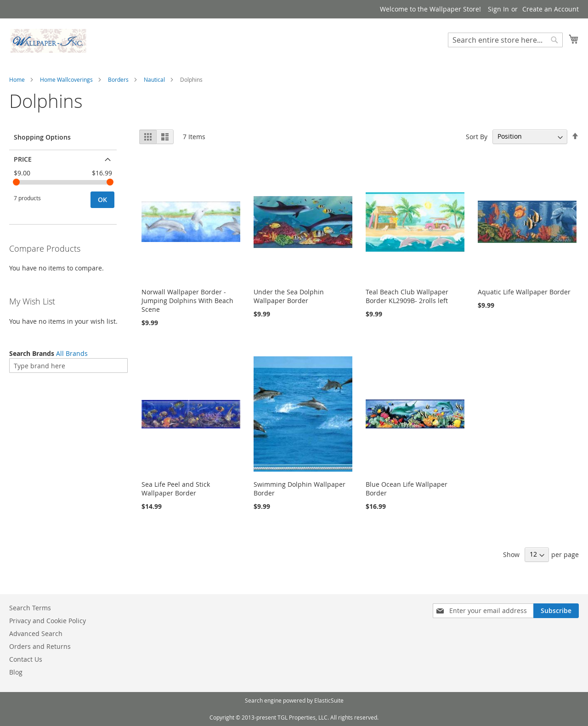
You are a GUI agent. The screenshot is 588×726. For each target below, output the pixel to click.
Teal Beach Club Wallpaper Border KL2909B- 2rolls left (407, 296)
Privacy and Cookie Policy (48, 621)
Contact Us (26, 659)
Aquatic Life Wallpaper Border (524, 292)
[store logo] (48, 41)
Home (17, 79)
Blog (16, 672)
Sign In (498, 9)
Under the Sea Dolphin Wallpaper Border (289, 296)
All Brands (72, 353)
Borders (118, 79)
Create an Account (551, 9)
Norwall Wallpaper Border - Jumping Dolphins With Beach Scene (187, 301)
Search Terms (30, 608)
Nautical (154, 79)
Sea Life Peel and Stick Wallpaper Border (176, 489)
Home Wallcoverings (66, 79)
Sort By (477, 136)
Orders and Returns (40, 646)
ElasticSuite (329, 700)
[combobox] (505, 40)
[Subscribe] (556, 611)
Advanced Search (36, 633)
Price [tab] (23, 159)
